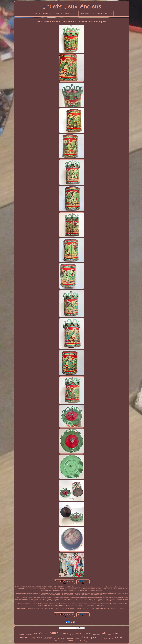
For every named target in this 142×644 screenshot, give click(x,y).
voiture (64, 633)
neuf (81, 641)
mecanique (62, 638)
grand (64, 641)
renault (71, 641)
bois (33, 638)
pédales (58, 641)
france (122, 634)
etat (47, 634)
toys (55, 638)
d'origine (86, 641)
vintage (85, 637)
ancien (25, 637)
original (77, 638)
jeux (35, 634)
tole (104, 633)
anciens (22, 634)
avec (115, 634)
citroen (119, 637)
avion (72, 634)
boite (79, 633)
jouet (54, 633)
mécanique (96, 634)
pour (76, 641)
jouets (94, 638)
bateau (110, 634)
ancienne (48, 638)
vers (101, 638)
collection (29, 634)
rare (40, 637)
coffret (105, 638)
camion (87, 634)
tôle (41, 633)
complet (111, 638)
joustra (70, 638)
